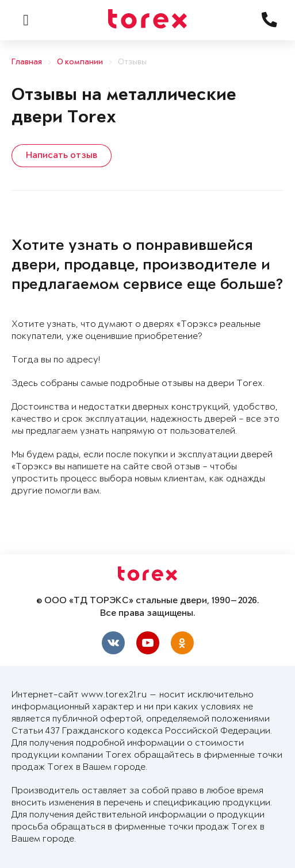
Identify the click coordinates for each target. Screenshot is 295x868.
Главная (27, 62)
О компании (80, 62)
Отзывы (132, 62)
